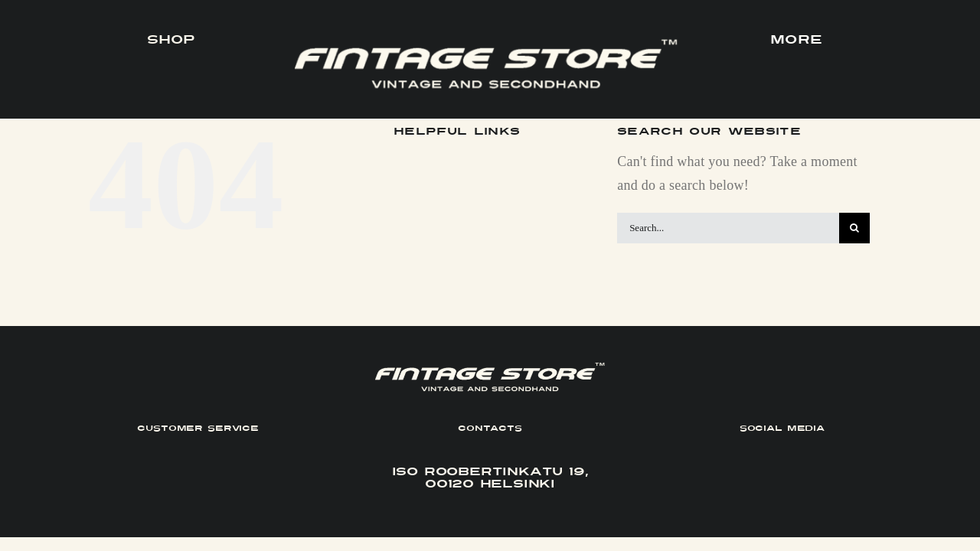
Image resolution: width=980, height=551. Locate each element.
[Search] (854, 228)
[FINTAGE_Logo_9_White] (486, 45)
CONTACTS (490, 428)
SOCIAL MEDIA (782, 428)
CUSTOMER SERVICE (198, 428)
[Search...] (728, 228)
